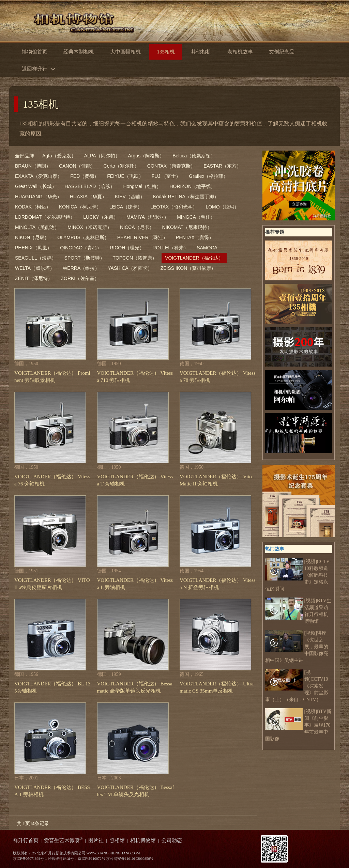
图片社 (96, 840)
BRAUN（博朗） (33, 166)
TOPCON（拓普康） (135, 258)
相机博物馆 (143, 840)
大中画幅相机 (125, 52)
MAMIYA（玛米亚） (148, 217)
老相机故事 (240, 52)
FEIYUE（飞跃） (125, 176)
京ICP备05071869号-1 (30, 859)
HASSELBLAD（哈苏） (90, 186)
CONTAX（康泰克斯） (171, 166)
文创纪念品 (282, 52)
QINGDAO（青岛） (81, 248)
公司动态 (172, 840)
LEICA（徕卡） (126, 207)
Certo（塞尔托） (121, 166)
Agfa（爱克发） (59, 156)
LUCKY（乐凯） (101, 217)
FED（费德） (85, 176)
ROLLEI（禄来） (170, 248)
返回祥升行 (40, 68)
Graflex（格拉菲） (208, 176)
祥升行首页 (26, 840)
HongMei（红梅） (142, 186)
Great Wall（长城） (36, 186)
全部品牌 (25, 156)
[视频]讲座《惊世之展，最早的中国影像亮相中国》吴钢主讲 (297, 646)
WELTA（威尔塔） (35, 268)
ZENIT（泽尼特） (34, 278)
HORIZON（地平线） (192, 186)
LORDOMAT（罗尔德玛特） (45, 217)
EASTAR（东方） (222, 166)
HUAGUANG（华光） (38, 197)
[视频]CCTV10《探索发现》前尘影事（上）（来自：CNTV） (297, 686)
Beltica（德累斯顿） (194, 156)
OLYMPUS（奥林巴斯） (83, 237)
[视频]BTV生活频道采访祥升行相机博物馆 (298, 611)
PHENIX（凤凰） (33, 248)
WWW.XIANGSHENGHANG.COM (113, 853)
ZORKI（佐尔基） (80, 278)
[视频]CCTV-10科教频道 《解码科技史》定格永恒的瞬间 (298, 575)
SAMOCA (207, 248)
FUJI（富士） (166, 176)
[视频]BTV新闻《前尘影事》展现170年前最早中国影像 (298, 725)
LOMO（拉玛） (222, 207)
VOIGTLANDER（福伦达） (194, 258)
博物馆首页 (35, 52)
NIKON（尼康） (32, 237)
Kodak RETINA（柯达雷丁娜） (186, 197)
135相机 (41, 104)
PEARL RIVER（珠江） (142, 237)
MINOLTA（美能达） (37, 227)
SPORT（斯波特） (85, 258)
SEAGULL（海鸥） (36, 258)
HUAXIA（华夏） (88, 197)
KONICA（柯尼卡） (80, 207)
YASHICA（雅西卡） (130, 268)
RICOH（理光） (127, 248)
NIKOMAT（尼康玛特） (187, 227)
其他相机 (201, 52)
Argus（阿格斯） (146, 156)
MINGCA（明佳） (196, 217)
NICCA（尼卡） (137, 227)
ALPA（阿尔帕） (102, 156)
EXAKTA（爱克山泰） (39, 176)
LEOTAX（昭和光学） (174, 207)
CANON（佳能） (77, 166)
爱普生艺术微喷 (63, 840)
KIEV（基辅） (130, 197)
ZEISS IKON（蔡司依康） (188, 268)
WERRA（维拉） (81, 268)
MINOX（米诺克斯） (90, 227)
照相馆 (117, 840)
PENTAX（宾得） (195, 237)
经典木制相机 (79, 52)
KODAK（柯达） (33, 207)
